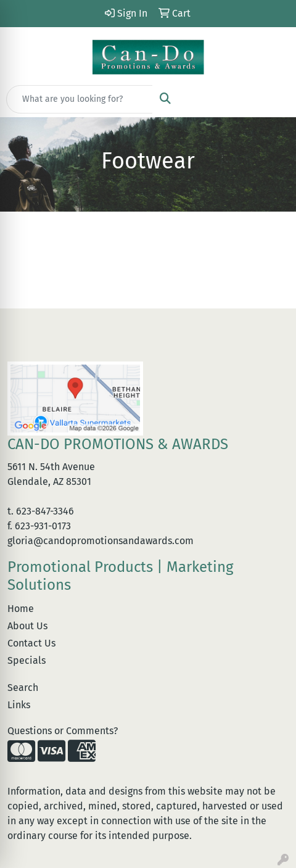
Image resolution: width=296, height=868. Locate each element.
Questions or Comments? (63, 731)
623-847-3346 (45, 511)
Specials (27, 660)
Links (19, 705)
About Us (27, 626)
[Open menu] (271, 99)
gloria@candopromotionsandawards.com (101, 541)
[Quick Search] (80, 99)
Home (21, 609)
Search (23, 688)
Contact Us (31, 643)
